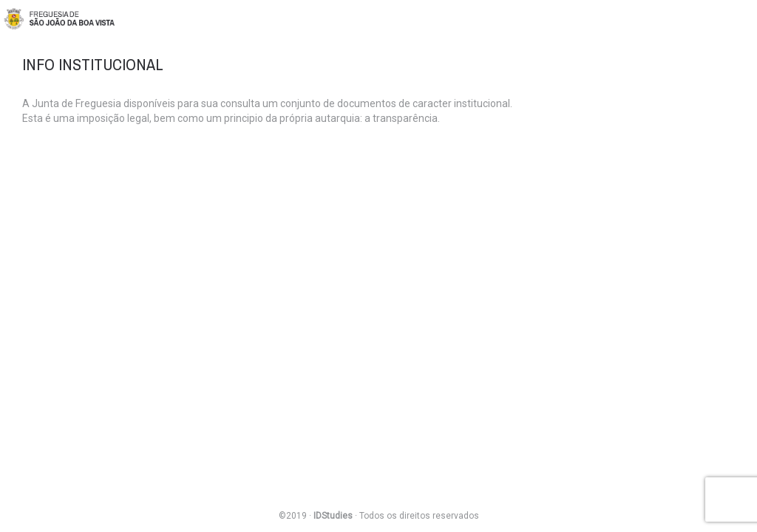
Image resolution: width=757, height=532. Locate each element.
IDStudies (333, 516)
